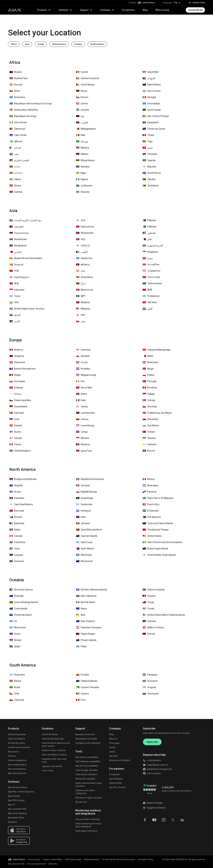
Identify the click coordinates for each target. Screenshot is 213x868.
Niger (81, 173)
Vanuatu (149, 621)
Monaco (83, 438)
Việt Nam (150, 302)
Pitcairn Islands (86, 640)
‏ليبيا (80, 116)
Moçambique (85, 160)
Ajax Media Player (16, 818)
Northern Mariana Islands (92, 590)
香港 (14, 283)
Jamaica (83, 523)
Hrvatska (83, 369)
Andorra (16, 350)
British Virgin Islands (155, 549)
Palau (81, 646)
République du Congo (23, 116)
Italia (81, 400)
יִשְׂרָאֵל (15, 296)
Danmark (17, 413)
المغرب (82, 122)
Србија (149, 394)
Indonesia (17, 290)
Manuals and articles (85, 734)
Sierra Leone (152, 91)
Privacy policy (34, 860)
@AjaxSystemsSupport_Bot (159, 769)
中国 (14, 271)
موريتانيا (82, 141)
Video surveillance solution (54, 755)
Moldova (83, 444)
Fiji (13, 621)
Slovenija (150, 407)
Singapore (150, 252)
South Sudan (152, 110)
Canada (16, 536)
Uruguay (149, 687)
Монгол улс (85, 290)
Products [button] (44, 10)
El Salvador (151, 511)
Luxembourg (85, 425)
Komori (82, 97)
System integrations (17, 760)
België (15, 375)
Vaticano (150, 444)
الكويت (82, 252)
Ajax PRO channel (117, 787)
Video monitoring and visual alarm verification (88, 825)
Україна (149, 438)
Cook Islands (18, 609)
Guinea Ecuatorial (88, 78)
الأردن (15, 321)
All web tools (81, 802)
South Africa (152, 173)
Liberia (82, 103)
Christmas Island (21, 615)
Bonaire (16, 517)
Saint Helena (152, 85)
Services (12, 756)
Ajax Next (113, 756)
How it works (48, 771)
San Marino (151, 425)
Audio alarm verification (86, 831)
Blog (145, 10)
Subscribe (152, 742)
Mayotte (149, 167)
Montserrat (84, 561)
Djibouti (16, 141)
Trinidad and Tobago (156, 530)
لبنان (81, 271)
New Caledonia (86, 596)
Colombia (17, 700)
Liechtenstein (85, 413)
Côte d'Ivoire (18, 122)
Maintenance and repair (86, 739)
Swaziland (150, 122)
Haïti (81, 517)
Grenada (83, 485)
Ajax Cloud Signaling (17, 813)
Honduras (83, 511)
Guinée (82, 72)
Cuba (15, 549)
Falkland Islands (87, 681)
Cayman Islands (87, 536)
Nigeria (82, 179)
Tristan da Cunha (154, 129)
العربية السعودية (153, 246)
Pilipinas (149, 220)
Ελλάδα (82, 362)
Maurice (83, 148)
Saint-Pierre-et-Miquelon (158, 498)
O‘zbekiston (151, 296)
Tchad (148, 135)
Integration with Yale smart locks (54, 761)
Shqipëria (17, 356)
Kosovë (149, 451)
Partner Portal (115, 783)
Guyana (82, 694)
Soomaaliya (151, 103)
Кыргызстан (85, 227)
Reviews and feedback (120, 760)
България (17, 381)
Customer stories (50, 734)
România (150, 388)
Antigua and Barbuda (23, 479)
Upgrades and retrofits (52, 766)
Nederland (150, 362)
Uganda (149, 160)
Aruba (15, 492)
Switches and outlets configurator (85, 792)
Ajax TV (11, 805)
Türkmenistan (152, 283)
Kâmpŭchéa (85, 233)
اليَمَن (148, 309)
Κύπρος (15, 394)
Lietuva (82, 419)
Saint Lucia (84, 542)
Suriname (150, 681)
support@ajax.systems (158, 765)
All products (13, 752)
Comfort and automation (19, 747)
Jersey (82, 407)
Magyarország (86, 375)
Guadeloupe (85, 498)
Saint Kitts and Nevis (89, 530)
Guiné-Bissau (85, 85)
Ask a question (154, 773)
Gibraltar (83, 356)
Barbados (17, 498)
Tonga (148, 602)
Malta (148, 356)
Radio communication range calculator (89, 785)
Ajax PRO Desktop (16, 800)
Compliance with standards (88, 743)
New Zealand (85, 621)
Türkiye (149, 432)
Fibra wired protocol (17, 769)
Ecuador (83, 675)
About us (113, 739)
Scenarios (13, 822)
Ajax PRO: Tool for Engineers (21, 792)
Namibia (83, 167)
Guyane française (88, 687)
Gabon (15, 179)
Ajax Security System (18, 787)
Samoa (149, 634)
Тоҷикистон (151, 271)
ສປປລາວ (83, 264)
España (16, 425)
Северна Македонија (157, 350)
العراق (15, 315)
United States (152, 536)
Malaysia (83, 309)
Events (112, 747)
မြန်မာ (81, 283)
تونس (148, 148)
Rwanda (83, 192)
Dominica (17, 561)
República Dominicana (90, 479)
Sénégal (149, 97)
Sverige (149, 400)
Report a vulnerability (53, 860)
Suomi (15, 432)
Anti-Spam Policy (145, 860)
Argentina (17, 675)
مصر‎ (14, 154)
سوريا (148, 258)
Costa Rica (17, 542)
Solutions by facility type (53, 739)
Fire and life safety (16, 743)
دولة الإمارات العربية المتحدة (25, 220)
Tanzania (150, 154)
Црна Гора (84, 451)
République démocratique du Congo (31, 103)
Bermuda (17, 511)
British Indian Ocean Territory (27, 309)
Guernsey (83, 350)
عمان (81, 321)
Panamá (149, 492)
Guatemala (84, 504)
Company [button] (107, 10)
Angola (16, 72)
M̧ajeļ (15, 646)
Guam (15, 634)
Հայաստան (19, 233)
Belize (15, 530)
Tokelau (149, 596)
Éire (80, 381)
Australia (17, 596)
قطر (147, 239)
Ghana (15, 186)
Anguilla (16, 485)
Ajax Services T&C (16, 864)
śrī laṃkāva (84, 277)
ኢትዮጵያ (16, 173)
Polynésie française (89, 627)
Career (112, 752)
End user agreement (37, 864)
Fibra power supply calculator (89, 798)
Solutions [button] (65, 10)
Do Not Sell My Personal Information (119, 860)
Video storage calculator (87, 770)
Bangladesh (18, 246)
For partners (128, 10)
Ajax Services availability (87, 766)
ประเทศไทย (151, 264)
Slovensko (150, 419)
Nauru (82, 609)
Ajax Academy (116, 779)
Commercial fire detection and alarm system (56, 745)
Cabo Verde (18, 135)
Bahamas (17, 523)
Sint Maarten (152, 517)
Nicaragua (150, 485)
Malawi (82, 154)
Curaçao (16, 555)
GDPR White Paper (73, 860)
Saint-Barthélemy (21, 504)
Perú (81, 700)
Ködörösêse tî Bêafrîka (24, 110)
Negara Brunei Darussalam (26, 258)
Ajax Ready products (17, 765)
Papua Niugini (86, 634)
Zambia (149, 179)
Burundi (16, 85)
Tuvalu (148, 609)
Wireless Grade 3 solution (54, 750)
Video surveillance (17, 739)
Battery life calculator (85, 779)
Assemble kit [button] (195, 10)
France (15, 444)
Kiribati (15, 640)
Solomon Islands (154, 590)
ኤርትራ (15, 167)
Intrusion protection (17, 734)
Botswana (17, 97)
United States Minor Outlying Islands (164, 615)
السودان (149, 78)
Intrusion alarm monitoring (88, 819)
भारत (14, 302)
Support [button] (86, 10)
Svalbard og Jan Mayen (157, 413)
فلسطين (149, 233)
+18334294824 (154, 761)
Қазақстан (84, 258)
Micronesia (18, 627)
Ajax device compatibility (87, 757)
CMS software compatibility (88, 762)
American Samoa (21, 590)
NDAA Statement (92, 860)
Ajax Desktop (14, 796)
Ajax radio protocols (17, 773)
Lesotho (83, 110)
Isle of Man (84, 388)
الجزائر (15, 148)
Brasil (15, 687)
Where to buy (162, 10)
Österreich (17, 362)
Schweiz (16, 388)
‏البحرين (15, 252)
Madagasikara (86, 129)
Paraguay (150, 675)
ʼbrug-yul (16, 264)
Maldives (83, 302)
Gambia (16, 192)
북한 (81, 239)
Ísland (81, 394)
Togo (148, 141)
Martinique (84, 555)
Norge (148, 369)
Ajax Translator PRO (17, 809)
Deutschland (18, 407)
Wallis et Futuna (153, 627)
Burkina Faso (19, 78)
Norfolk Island (86, 602)
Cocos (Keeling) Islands (24, 602)
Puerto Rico (151, 504)
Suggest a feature (154, 808)
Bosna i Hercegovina (22, 369)
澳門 (81, 296)
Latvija (82, 432)
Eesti (14, 419)
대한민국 (83, 246)
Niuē (81, 615)
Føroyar (16, 438)
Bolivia (15, 681)
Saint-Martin (85, 549)
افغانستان (16, 227)
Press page (114, 743)
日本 (81, 220)
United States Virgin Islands (159, 555)
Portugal (149, 381)
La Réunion (84, 186)
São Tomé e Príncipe (156, 116)
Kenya (82, 91)
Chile (14, 694)
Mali (81, 135)
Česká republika (20, 400)
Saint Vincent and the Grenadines (162, 542)
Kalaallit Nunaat (87, 492)
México (149, 479)
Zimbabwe (151, 186)
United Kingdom (20, 451)
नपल (80, 315)
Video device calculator (86, 774)
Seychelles (151, 72)
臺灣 (147, 290)
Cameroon (17, 129)
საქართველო (19, 277)
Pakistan (150, 227)
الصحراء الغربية (19, 160)
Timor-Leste (151, 277)
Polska (148, 375)
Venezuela (151, 694)
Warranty (53, 864)
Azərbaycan (18, 239)
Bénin (15, 91)
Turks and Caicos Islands (158, 523)
